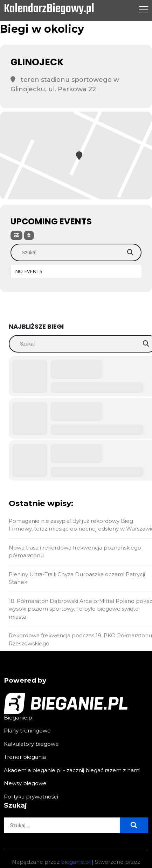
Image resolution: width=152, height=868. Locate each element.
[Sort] (29, 235)
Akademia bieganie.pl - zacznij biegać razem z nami (72, 770)
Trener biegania (25, 757)
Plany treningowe (27, 731)
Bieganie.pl (19, 718)
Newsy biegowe (25, 783)
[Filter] (16, 235)
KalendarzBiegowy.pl (49, 9)
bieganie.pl (76, 862)
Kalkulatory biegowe (31, 744)
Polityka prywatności (31, 797)
